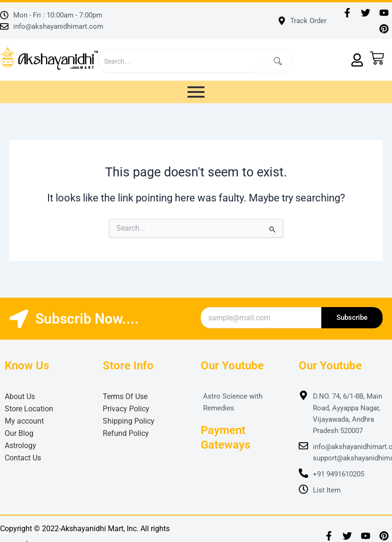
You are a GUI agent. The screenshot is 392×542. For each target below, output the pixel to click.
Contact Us (23, 458)
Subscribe (352, 317)
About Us (20, 396)
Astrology (20, 446)
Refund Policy (126, 433)
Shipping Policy (129, 421)
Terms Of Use (125, 396)
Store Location (29, 409)
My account (24, 421)
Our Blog (19, 433)
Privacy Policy (126, 409)
